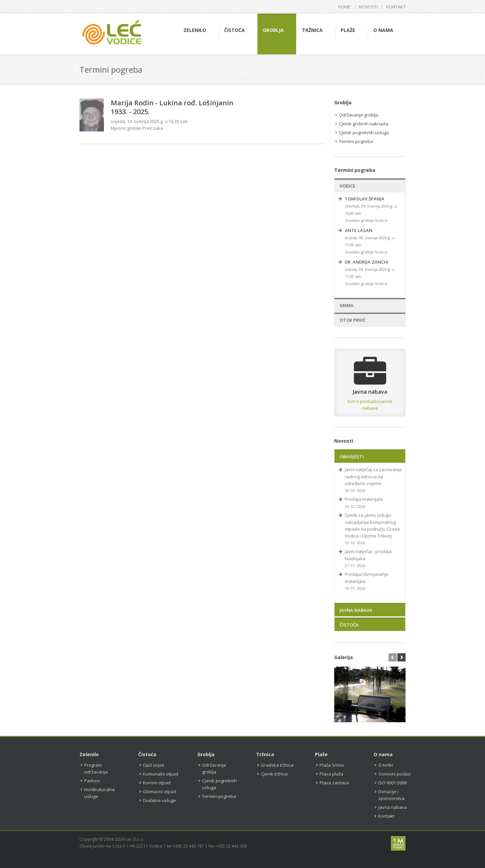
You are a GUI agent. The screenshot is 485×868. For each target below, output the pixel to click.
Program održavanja (96, 768)
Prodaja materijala (364, 499)
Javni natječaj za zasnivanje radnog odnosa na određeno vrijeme (373, 476)
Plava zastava (334, 783)
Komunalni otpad (161, 774)
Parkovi (92, 781)
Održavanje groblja (359, 115)
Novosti (368, 7)
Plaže (321, 754)
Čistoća (349, 625)
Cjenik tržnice (274, 774)
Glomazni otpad (159, 792)
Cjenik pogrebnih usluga (364, 132)
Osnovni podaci (394, 774)
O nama (383, 754)
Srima (347, 305)
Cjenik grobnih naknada (364, 124)
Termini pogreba (356, 141)
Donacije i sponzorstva (391, 795)
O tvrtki (386, 765)
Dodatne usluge (159, 800)
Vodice (347, 186)
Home (344, 7)
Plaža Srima (332, 765)
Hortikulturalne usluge (100, 793)
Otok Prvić (353, 320)
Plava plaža (331, 774)
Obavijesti (352, 457)
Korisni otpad (157, 783)
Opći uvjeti (154, 765)
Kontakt (396, 7)
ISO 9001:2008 (392, 783)
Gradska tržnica (277, 765)
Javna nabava (356, 610)
